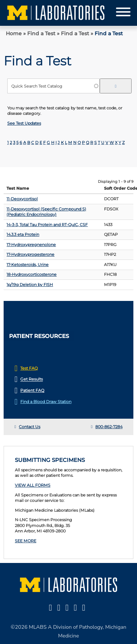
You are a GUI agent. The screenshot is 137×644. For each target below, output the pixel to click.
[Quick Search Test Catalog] (53, 86)
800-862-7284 (109, 427)
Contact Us (30, 427)
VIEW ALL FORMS (33, 485)
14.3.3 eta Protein (23, 234)
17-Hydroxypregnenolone (31, 245)
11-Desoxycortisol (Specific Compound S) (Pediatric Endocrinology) (46, 212)
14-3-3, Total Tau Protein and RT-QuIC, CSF (47, 225)
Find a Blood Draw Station (46, 402)
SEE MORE (26, 541)
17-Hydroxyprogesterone (30, 254)
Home (14, 33)
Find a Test (41, 33)
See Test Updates (24, 123)
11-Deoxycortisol (22, 199)
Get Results (32, 379)
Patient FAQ (32, 390)
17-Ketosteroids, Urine (28, 265)
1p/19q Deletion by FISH (30, 285)
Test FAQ (29, 368)
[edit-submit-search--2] (116, 86)
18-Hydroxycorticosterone (32, 274)
